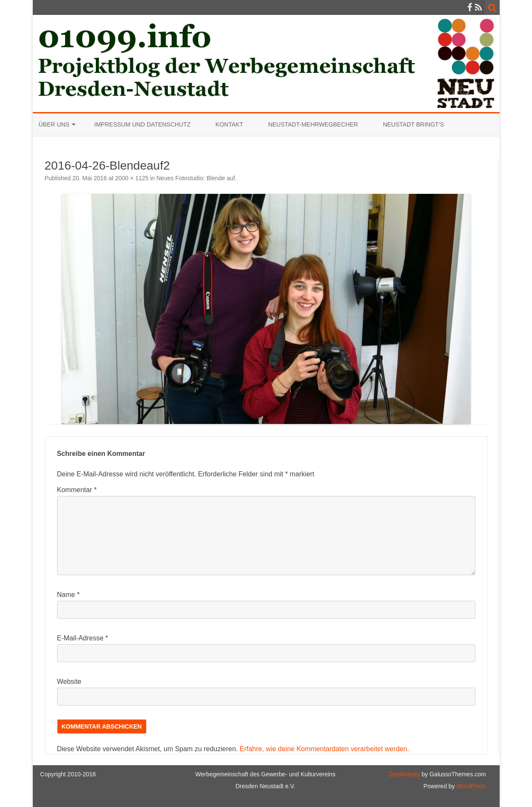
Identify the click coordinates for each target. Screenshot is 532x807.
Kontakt (229, 124)
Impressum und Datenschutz (142, 124)
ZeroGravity (404, 774)
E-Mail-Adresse (83, 638)
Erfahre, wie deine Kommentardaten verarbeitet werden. (325, 749)
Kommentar (77, 490)
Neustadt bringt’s (413, 124)
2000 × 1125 (132, 178)
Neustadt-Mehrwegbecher (313, 124)
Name (68, 595)
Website (69, 682)
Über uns (54, 124)
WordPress (470, 786)
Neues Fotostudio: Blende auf (196, 178)
